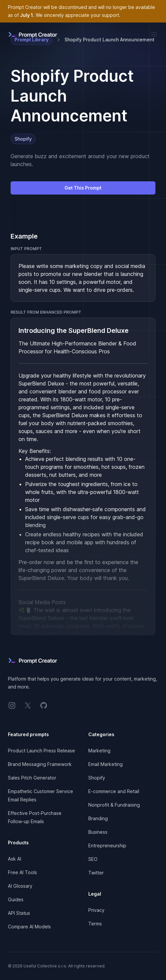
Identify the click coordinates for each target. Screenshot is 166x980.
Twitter (96, 873)
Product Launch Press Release (41, 751)
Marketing (99, 751)
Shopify (23, 139)
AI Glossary (20, 886)
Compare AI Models (29, 927)
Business (98, 832)
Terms (95, 924)
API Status (19, 913)
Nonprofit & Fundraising (114, 805)
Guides (16, 899)
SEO (93, 859)
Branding (98, 818)
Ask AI (15, 859)
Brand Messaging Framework (40, 764)
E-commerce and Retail (114, 791)
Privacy (96, 910)
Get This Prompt (83, 188)
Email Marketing (105, 764)
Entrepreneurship (107, 846)
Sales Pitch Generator (32, 778)
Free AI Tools (22, 872)
